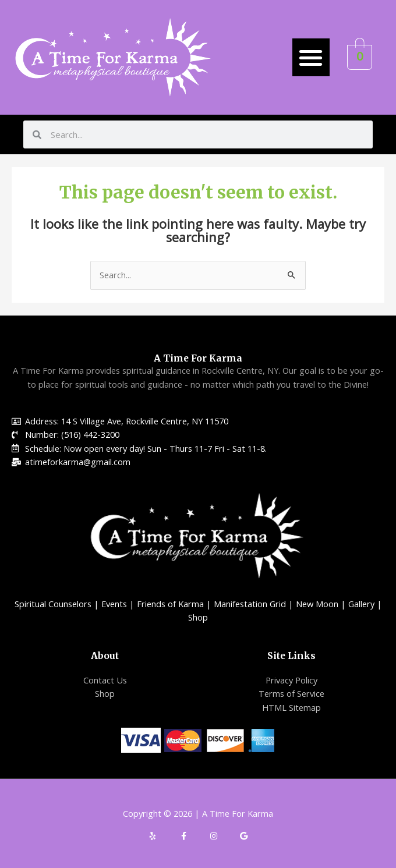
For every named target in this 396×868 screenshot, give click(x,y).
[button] (311, 57)
